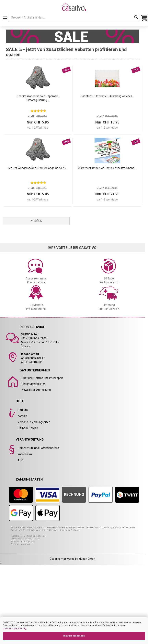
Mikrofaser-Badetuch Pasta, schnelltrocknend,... (107, 168)
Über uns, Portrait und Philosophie (43, 378)
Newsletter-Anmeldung (36, 390)
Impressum (25, 454)
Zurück (36, 221)
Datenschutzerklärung (15, 629)
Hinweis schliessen (74, 636)
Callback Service (28, 428)
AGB (20, 460)
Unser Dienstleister (33, 384)
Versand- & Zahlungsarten (34, 422)
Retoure (23, 410)
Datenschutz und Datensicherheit (38, 448)
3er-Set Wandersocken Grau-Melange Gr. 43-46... (38, 168)
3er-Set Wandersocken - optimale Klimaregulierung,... (38, 98)
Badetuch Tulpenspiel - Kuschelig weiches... (107, 96)
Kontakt (23, 416)
